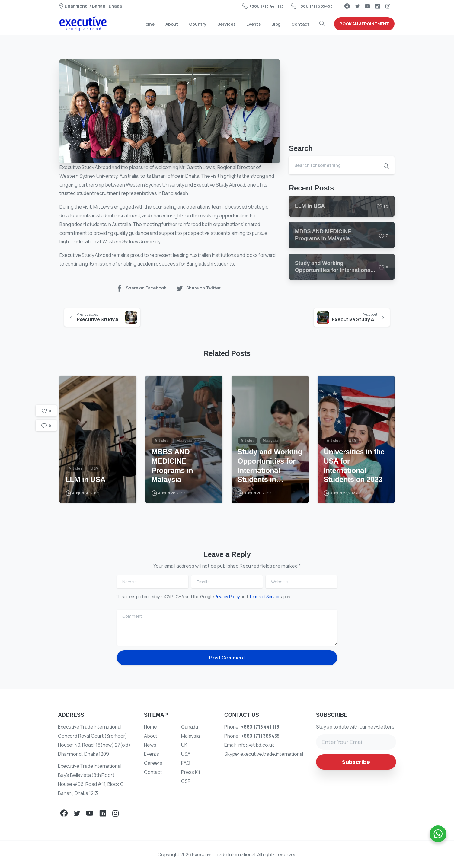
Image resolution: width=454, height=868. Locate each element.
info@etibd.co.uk (256, 745)
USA (186, 754)
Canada (190, 727)
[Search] (334, 165)
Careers (153, 763)
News (150, 745)
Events (152, 754)
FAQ (186, 763)
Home (150, 727)
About (151, 736)
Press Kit (191, 772)
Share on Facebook (141, 288)
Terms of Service (264, 597)
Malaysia (190, 736)
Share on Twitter (198, 288)
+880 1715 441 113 (263, 6)
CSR (186, 781)
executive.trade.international (272, 754)
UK (184, 745)
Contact (153, 772)
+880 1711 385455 (312, 6)
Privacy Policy (227, 597)
